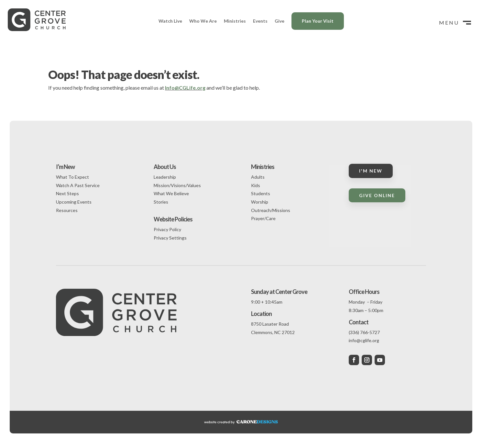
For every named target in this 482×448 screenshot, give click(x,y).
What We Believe (171, 193)
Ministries (235, 21)
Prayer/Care (263, 218)
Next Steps (67, 193)
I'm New (371, 171)
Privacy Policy (167, 229)
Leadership (165, 177)
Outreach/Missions (271, 210)
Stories (161, 202)
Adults (258, 177)
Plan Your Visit (318, 21)
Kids (256, 185)
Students (261, 193)
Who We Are (203, 21)
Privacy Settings (170, 238)
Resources (67, 210)
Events (260, 21)
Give (279, 21)
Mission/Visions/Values (177, 185)
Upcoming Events (74, 202)
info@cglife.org (364, 340)
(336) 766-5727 (364, 332)
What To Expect (72, 177)
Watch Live (170, 21)
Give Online (377, 195)
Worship (260, 202)
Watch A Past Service (78, 185)
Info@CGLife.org (185, 88)
